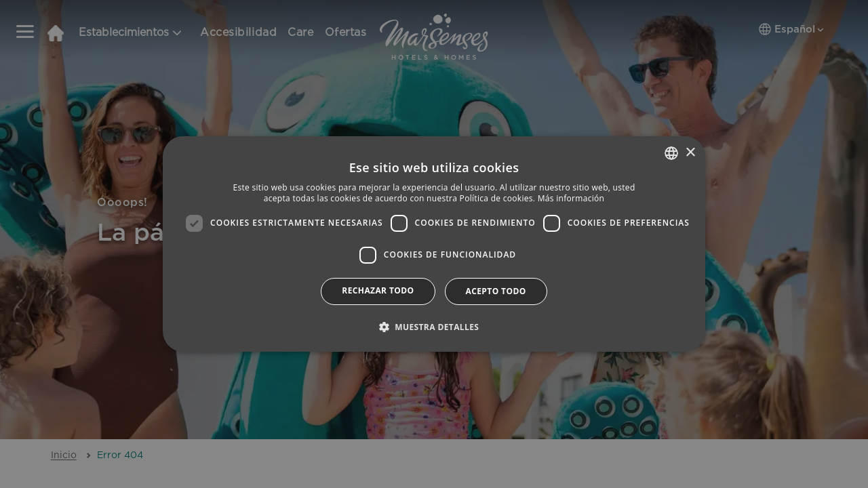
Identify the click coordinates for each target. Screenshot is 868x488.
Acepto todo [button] (496, 291)
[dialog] (434, 244)
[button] (434, 327)
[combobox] (671, 153)
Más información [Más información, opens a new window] (571, 198)
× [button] (690, 153)
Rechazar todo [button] (378, 290)
